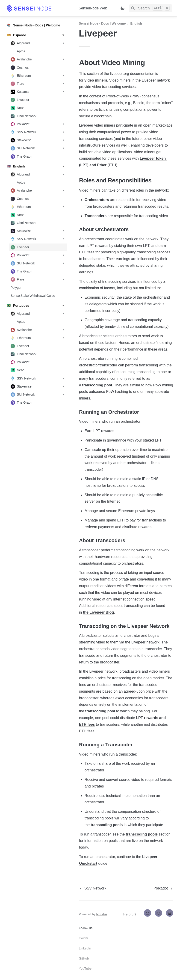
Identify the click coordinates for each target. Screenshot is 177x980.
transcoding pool (97, 385)
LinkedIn (85, 948)
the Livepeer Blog (98, 612)
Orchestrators (97, 200)
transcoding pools (107, 825)
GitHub (84, 958)
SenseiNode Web (93, 8)
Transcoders (96, 216)
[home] (39, 8)
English (136, 23)
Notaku (102, 914)
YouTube (85, 969)
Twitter (84, 938)
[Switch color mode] (123, 8)
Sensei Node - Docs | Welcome (102, 23)
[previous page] (93, 888)
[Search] (151, 8)
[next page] (163, 888)
